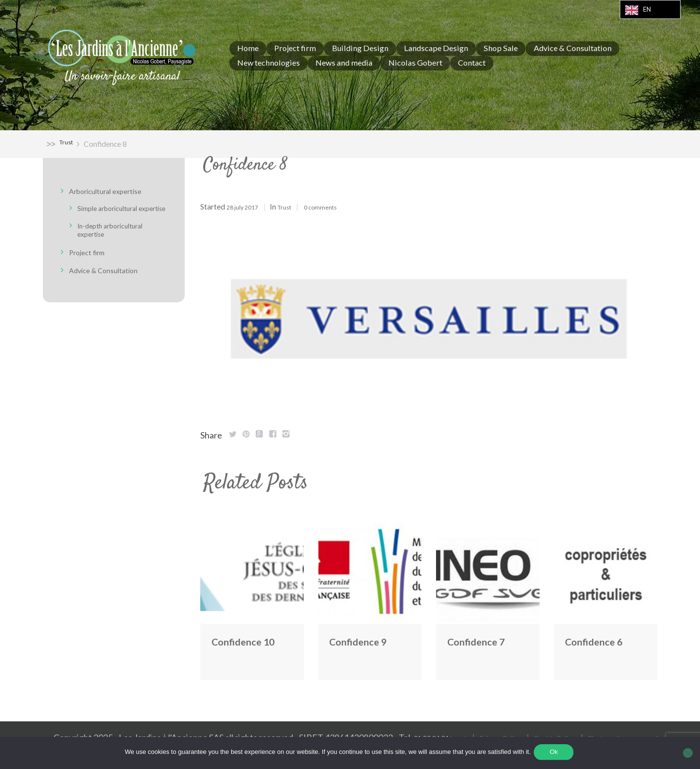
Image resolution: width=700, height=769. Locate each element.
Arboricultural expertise (114, 191)
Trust (68, 144)
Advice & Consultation (111, 278)
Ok (555, 754)
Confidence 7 (484, 641)
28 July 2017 (247, 207)
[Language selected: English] (650, 9)
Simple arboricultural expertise (115, 212)
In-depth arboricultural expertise (119, 238)
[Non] (688, 754)
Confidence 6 (602, 641)
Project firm (92, 260)
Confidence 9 (366, 641)
